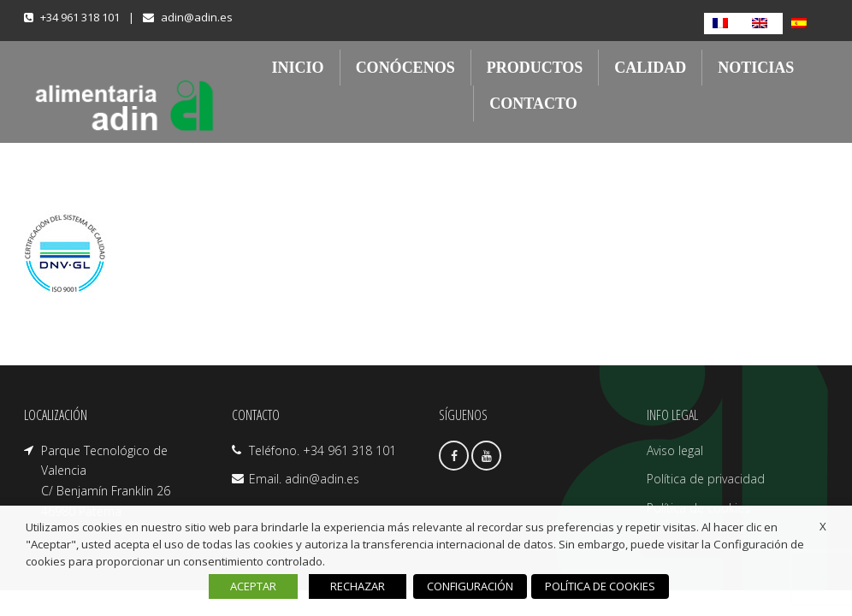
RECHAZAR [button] (358, 586)
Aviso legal (675, 450)
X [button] (823, 526)
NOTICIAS (756, 68)
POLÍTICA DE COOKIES (599, 586)
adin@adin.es (197, 17)
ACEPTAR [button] (254, 586)
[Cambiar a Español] (802, 24)
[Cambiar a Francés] (724, 24)
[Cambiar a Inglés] (763, 24)
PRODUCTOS (535, 68)
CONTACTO (533, 104)
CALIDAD (650, 68)
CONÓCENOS (405, 68)
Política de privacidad (706, 479)
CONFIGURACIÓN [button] (471, 586)
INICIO (298, 68)
